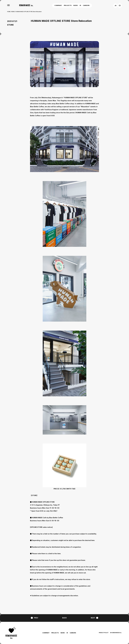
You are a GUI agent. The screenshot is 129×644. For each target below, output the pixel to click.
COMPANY (58, 5)
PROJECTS (68, 5)
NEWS (76, 5)
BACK (64, 618)
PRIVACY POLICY (104, 633)
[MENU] (8, 5)
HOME (9, 12)
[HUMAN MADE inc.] (26, 5)
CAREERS (86, 5)
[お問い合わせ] (120, 6)
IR (80, 5)
